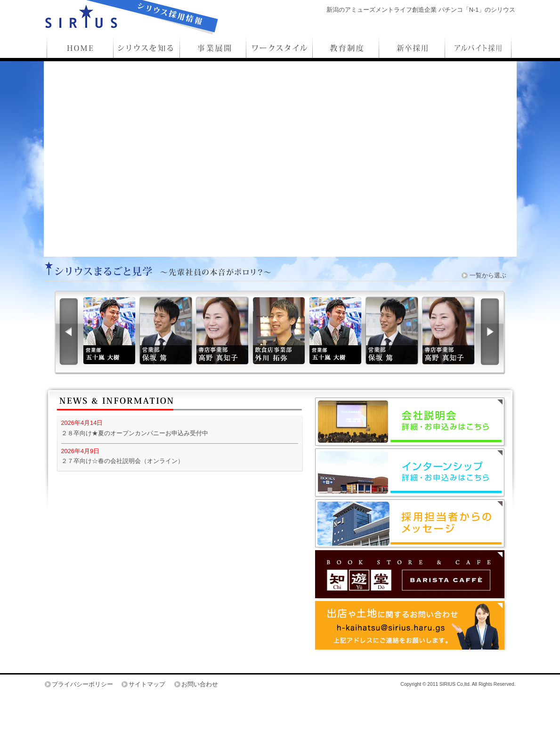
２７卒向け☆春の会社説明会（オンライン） (122, 461)
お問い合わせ (200, 684)
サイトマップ (147, 684)
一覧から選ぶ (488, 275)
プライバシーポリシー (82, 684)
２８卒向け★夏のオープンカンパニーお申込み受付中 (135, 433)
